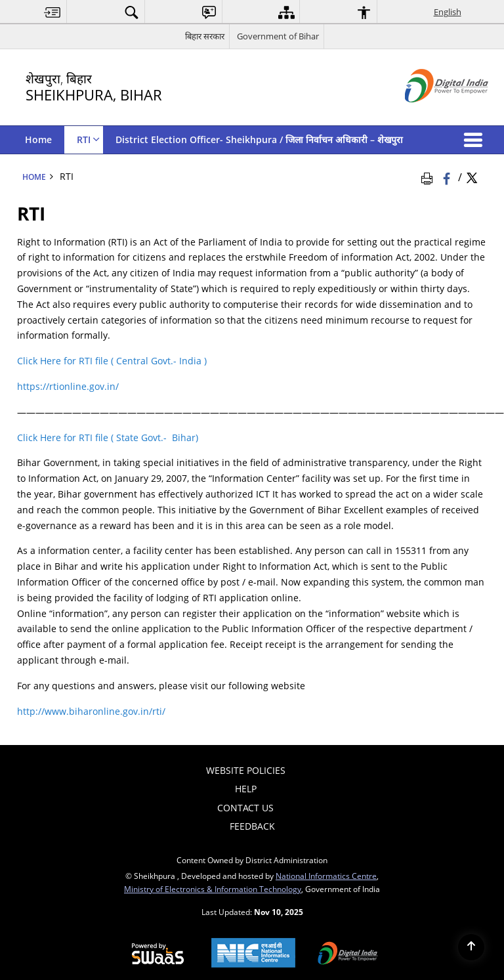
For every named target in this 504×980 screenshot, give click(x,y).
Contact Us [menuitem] (245, 808)
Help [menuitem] (246, 789)
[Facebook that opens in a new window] (448, 177)
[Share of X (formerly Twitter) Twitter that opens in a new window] (472, 177)
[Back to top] (471, 947)
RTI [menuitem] (88, 139)
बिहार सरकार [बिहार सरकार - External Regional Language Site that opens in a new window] (205, 36)
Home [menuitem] (38, 139)
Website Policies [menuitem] (246, 770)
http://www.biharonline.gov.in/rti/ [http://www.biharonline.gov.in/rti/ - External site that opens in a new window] (91, 711)
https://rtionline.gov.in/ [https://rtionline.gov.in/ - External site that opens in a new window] (68, 386)
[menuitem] (52, 12)
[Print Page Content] (429, 177)
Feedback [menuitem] (252, 826)
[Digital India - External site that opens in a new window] (430, 113)
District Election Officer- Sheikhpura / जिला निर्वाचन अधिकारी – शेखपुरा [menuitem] (259, 139)
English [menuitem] (448, 12)
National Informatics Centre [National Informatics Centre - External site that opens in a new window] (326, 876)
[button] (476, 140)
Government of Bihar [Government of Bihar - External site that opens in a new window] (278, 36)
